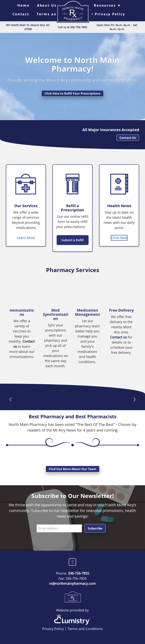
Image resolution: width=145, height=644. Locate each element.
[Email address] (59, 528)
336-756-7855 (79, 27)
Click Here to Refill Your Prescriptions (72, 93)
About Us (47, 5)
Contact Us (128, 138)
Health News (119, 206)
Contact (21, 14)
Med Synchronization (56, 314)
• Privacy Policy (108, 14)
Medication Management (88, 312)
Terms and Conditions (85, 629)
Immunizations (22, 312)
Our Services (26, 206)
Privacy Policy (53, 629)
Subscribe (95, 528)
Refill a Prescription (72, 208)
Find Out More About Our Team (73, 469)
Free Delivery (121, 310)
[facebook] (72, 562)
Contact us (119, 337)
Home (24, 5)
